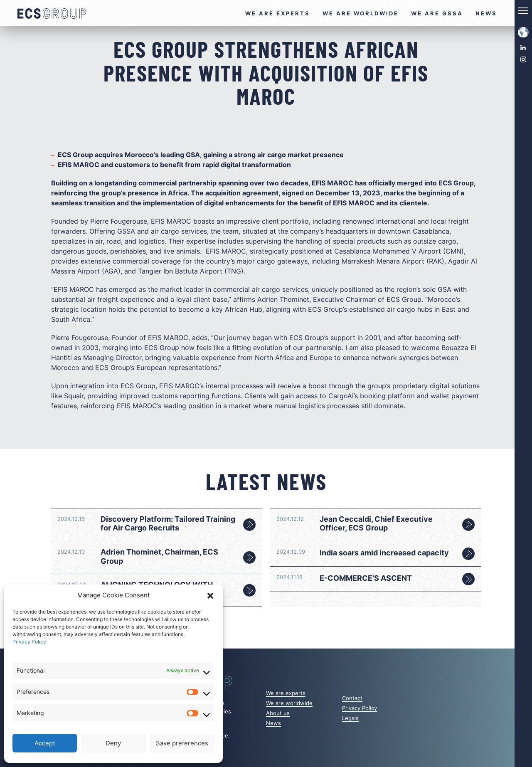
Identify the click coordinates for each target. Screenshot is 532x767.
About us (278, 713)
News (486, 13)
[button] (210, 595)
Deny (113, 743)
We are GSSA (437, 13)
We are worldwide (361, 13)
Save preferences (182, 743)
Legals (350, 718)
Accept (45, 743)
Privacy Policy (29, 642)
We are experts (278, 13)
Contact (352, 698)
